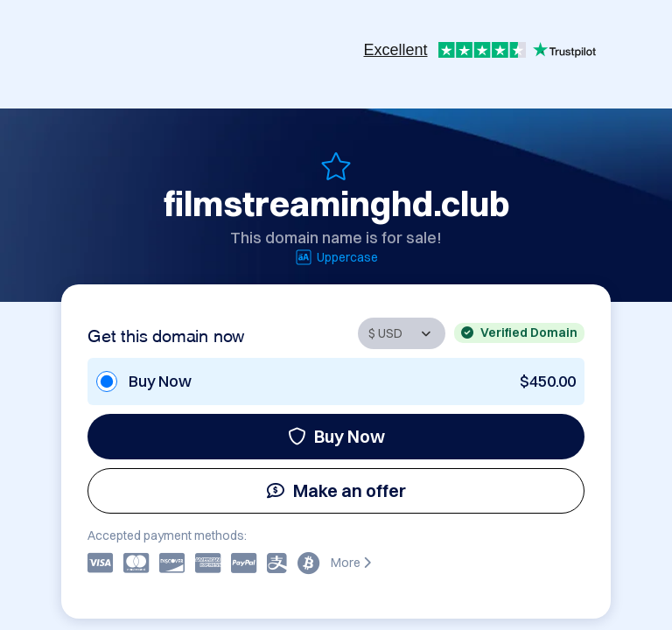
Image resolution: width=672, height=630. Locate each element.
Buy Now (336, 436)
